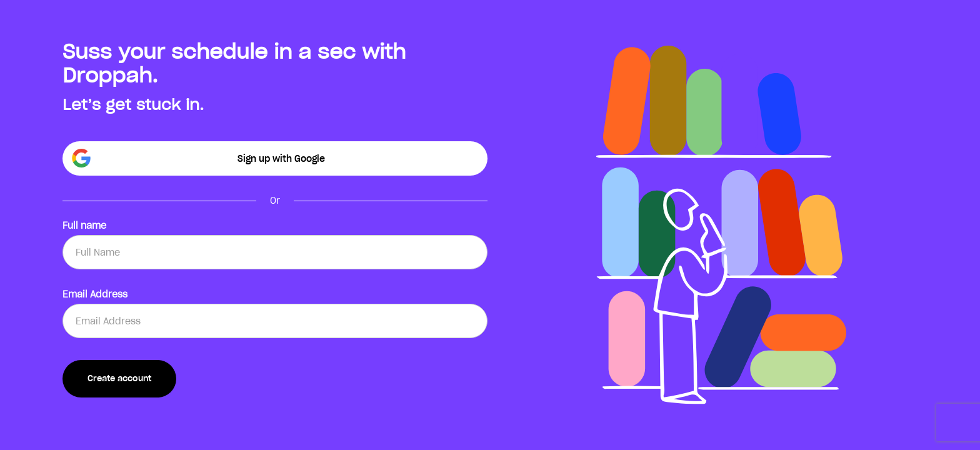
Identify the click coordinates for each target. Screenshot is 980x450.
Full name (84, 226)
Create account (119, 378)
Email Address (95, 294)
